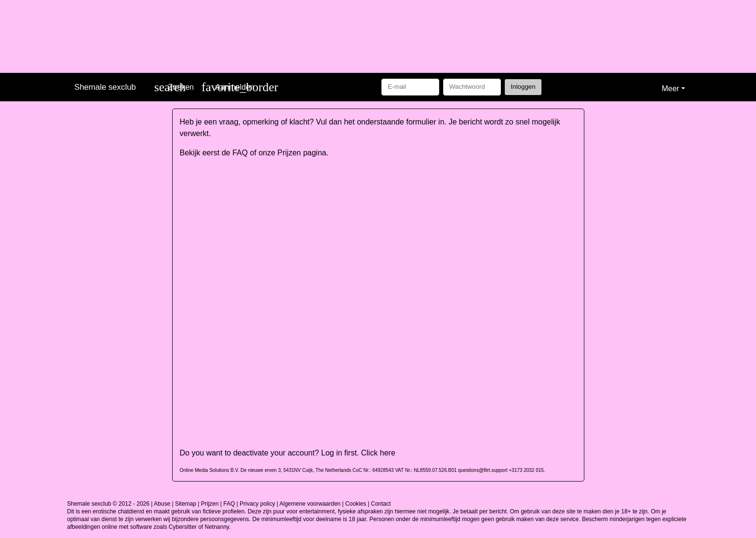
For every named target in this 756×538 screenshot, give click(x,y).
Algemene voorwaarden (310, 504)
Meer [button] (670, 89)
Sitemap (186, 504)
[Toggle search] (174, 87)
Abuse (162, 504)
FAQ (240, 153)
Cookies (356, 504)
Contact (381, 504)
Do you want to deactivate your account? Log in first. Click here (288, 453)
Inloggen (523, 87)
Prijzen (289, 153)
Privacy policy (257, 504)
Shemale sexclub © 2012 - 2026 (108, 504)
